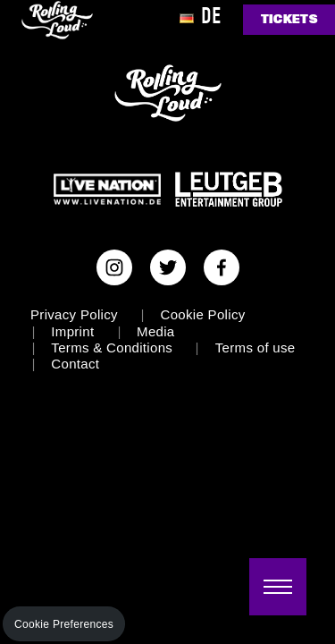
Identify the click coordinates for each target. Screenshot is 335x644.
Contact (75, 364)
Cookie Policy (203, 314)
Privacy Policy (74, 314)
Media (155, 331)
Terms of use (255, 347)
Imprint (72, 331)
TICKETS (289, 19)
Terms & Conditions (112, 347)
